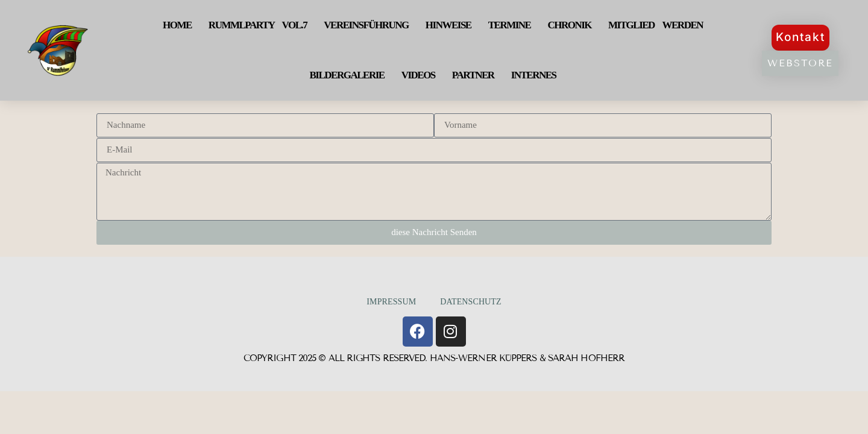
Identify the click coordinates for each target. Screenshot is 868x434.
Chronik (569, 25)
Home (177, 25)
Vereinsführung (366, 25)
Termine (510, 25)
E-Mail (97, 138)
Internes (534, 75)
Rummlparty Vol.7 (258, 25)
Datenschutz (470, 302)
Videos (418, 75)
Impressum (391, 302)
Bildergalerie (347, 75)
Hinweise (448, 25)
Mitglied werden (656, 25)
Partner (473, 75)
